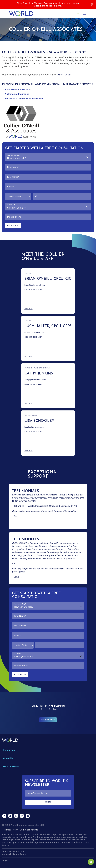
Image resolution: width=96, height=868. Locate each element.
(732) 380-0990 (48, 720)
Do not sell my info (29, 830)
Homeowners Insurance (18, 90)
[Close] (92, 5)
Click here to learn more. (48, 6)
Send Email (38, 309)
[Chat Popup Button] (91, 862)
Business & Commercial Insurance (24, 99)
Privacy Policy (11, 830)
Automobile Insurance (17, 94)
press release (64, 75)
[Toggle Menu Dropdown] (48, 750)
